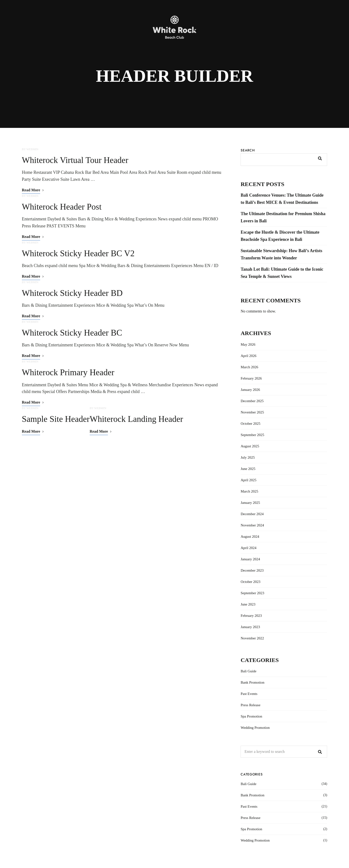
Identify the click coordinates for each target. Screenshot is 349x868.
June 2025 (248, 469)
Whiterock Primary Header (69, 373)
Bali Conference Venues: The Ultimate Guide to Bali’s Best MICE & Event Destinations (282, 199)
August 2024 (250, 537)
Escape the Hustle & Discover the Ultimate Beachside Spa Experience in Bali (280, 236)
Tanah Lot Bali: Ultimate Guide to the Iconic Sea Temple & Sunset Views (282, 273)
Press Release (250, 705)
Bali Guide (248, 671)
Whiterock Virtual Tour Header (76, 160)
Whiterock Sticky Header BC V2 (79, 253)
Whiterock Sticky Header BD (73, 293)
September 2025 (252, 435)
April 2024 (248, 548)
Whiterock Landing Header (138, 419)
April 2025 (248, 480)
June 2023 (248, 604)
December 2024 (252, 514)
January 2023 (250, 627)
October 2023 (250, 582)
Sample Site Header (56, 419)
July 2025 (248, 457)
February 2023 (251, 616)
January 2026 (250, 390)
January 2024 (250, 559)
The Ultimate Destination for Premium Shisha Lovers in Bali (283, 217)
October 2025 (250, 424)
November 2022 (252, 638)
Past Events (249, 694)
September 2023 (252, 593)
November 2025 (252, 412)
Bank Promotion (252, 682)
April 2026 (248, 356)
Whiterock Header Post (62, 207)
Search (248, 150)
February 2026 (251, 378)
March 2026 (249, 367)
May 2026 (248, 344)
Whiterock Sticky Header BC (73, 333)
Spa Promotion (251, 716)
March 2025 (249, 491)
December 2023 (252, 570)
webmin (32, 149)
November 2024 (252, 525)
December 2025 (252, 401)
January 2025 (250, 503)
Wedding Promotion (255, 728)
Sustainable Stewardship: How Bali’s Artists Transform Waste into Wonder (281, 254)
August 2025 (250, 446)
